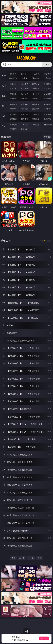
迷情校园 (13, 119)
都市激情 (13, 114)
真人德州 (25, 74)
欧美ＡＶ (36, 84)
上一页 (22, 558)
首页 (13, 558)
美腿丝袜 (13, 109)
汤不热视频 (47, 125)
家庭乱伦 (25, 114)
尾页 (40, 558)
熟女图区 (36, 109)
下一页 (31, 558)
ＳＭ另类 (47, 88)
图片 (4, 106)
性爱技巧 (47, 119)
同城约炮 (13, 125)
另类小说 (25, 119)
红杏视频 (13, 129)
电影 (4, 96)
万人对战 (36, 74)
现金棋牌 (36, 78)
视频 (4, 86)
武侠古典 (47, 114)
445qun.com (26, 58)
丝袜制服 (25, 88)
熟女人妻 (13, 88)
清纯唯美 (25, 109)
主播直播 (36, 88)
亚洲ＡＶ (13, 84)
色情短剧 (25, 129)
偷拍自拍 (25, 94)
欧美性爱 (47, 94)
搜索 (47, 65)
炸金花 (25, 78)
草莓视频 (36, 125)
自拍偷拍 (25, 84)
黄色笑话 (36, 119)
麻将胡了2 (13, 78)
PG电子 (13, 74)
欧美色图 (36, 104)
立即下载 (44, 638)
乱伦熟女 (36, 98)
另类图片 (47, 109)
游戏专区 (47, 74)
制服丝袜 (13, 98)
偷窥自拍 (13, 104)
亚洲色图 (25, 104)
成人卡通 (36, 94)
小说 (4, 116)
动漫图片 (47, 104)
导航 (4, 126)
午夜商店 (25, 125)
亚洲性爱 (13, 94)
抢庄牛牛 (47, 78)
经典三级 (25, 98)
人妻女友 (36, 114)
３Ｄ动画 (47, 84)
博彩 (4, 76)
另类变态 (47, 98)
